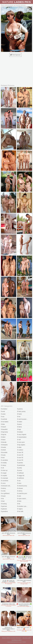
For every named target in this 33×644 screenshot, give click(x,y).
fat (2, 499)
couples (4, 476)
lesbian (20, 432)
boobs (3, 447)
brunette (4, 452)
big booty (4, 432)
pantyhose (21, 465)
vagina (20, 509)
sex (19, 481)
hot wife (20, 511)
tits (19, 504)
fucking (4, 504)
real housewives (23, 419)
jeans (19, 424)
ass (3, 417)
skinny (20, 491)
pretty (20, 468)
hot (19, 417)
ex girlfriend (5, 493)
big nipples (21, 445)
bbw (3, 424)
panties (20, 463)
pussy (20, 470)
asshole (4, 419)
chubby (4, 463)
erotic (3, 491)
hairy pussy (21, 411)
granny (20, 409)
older (19, 447)
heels (19, 414)
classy (3, 465)
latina (19, 427)
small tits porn (22, 493)
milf (19, 440)
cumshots (5, 481)
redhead (20, 473)
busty (3, 455)
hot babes (5, 422)
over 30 (20, 452)
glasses (4, 509)
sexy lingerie (22, 435)
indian (20, 422)
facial (3, 496)
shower (20, 488)
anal (3, 411)
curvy (3, 483)
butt (3, 458)
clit (2, 468)
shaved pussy (22, 486)
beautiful (4, 429)
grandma (4, 511)
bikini (3, 437)
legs (19, 429)
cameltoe (4, 460)
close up (4, 470)
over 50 (20, 458)
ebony (3, 488)
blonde (4, 442)
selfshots (21, 478)
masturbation (22, 437)
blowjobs (4, 445)
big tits (4, 435)
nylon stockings (23, 499)
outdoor (20, 450)
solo (19, 496)
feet (3, 501)
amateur (4, 409)
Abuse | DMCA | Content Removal (11, 638)
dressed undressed (8, 486)
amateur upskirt (23, 506)
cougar (4, 473)
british (3, 450)
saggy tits (21, 476)
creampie (4, 478)
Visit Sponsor (15, 55)
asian (3, 414)
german (4, 506)
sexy (19, 483)
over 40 (20, 455)
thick (19, 501)
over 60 (20, 460)
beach (3, 427)
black (3, 440)
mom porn (21, 442)
